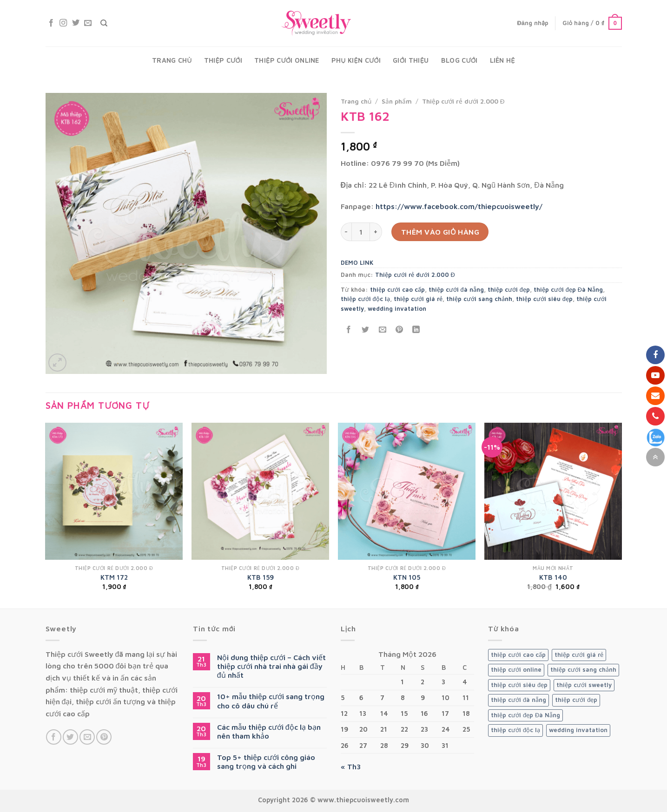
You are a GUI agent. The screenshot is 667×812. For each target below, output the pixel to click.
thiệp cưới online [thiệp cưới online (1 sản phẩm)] (516, 670)
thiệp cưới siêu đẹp (544, 299)
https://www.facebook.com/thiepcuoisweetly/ (459, 206)
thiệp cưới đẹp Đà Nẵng (568, 290)
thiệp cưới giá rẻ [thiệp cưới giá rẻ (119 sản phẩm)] (579, 655)
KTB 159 (261, 577)
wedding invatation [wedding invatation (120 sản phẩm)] (578, 730)
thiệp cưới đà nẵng (456, 290)
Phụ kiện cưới (356, 60)
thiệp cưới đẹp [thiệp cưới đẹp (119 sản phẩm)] (576, 700)
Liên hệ (502, 60)
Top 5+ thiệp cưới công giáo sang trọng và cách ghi (266, 762)
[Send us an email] (88, 23)
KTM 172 (114, 577)
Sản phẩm (397, 101)
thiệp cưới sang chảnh (479, 299)
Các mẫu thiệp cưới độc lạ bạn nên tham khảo (269, 731)
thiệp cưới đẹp (509, 290)
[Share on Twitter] (366, 330)
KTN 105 (407, 577)
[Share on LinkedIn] (416, 330)
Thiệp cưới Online (287, 60)
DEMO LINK (357, 263)
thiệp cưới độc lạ (365, 299)
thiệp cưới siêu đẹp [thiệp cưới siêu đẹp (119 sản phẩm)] (519, 685)
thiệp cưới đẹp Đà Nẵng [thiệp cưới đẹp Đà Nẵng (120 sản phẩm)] (525, 715)
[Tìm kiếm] (104, 23)
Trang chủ (172, 60)
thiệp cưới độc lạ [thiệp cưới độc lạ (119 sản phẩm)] (515, 730)
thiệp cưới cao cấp (397, 290)
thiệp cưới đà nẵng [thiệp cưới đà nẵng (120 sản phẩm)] (518, 700)
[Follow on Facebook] (51, 23)
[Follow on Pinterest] (104, 737)
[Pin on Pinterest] (399, 330)
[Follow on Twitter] (76, 23)
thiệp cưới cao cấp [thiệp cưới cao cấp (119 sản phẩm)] (518, 655)
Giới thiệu (411, 60)
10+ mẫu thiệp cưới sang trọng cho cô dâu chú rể (271, 701)
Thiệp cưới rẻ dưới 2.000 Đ (463, 101)
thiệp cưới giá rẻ (418, 299)
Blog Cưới (459, 60)
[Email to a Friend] (382, 330)
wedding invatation (397, 309)
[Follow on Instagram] (63, 23)
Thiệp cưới (223, 60)
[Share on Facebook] (349, 330)
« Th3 (351, 766)
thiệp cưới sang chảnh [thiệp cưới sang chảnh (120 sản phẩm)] (583, 670)
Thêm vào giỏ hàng (440, 232)
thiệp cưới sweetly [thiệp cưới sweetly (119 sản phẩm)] (584, 685)
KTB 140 (553, 577)
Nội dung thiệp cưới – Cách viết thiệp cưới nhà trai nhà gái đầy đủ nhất (271, 666)
